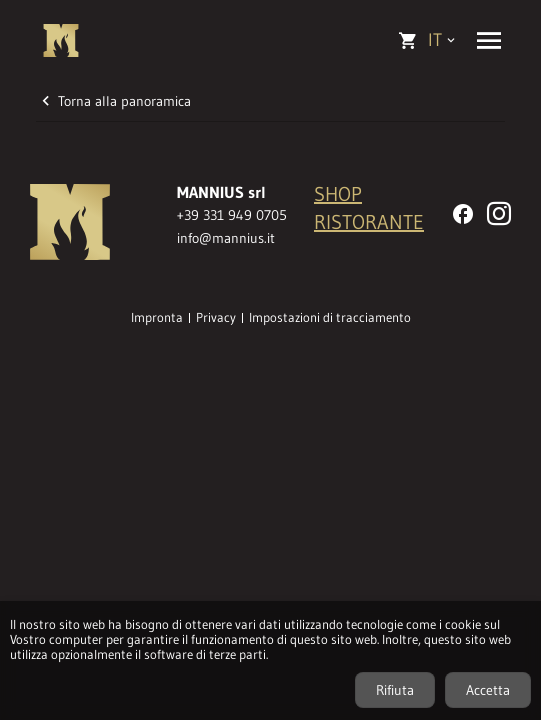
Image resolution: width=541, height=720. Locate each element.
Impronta (157, 318)
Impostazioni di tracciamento (330, 318)
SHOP (338, 194)
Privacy (216, 318)
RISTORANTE (369, 222)
